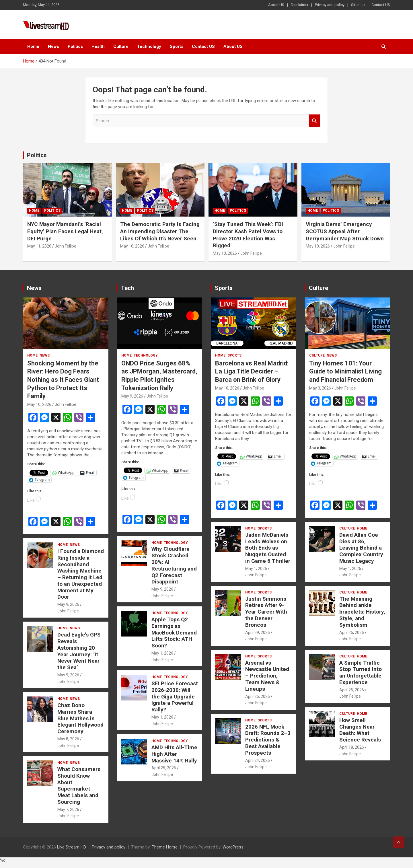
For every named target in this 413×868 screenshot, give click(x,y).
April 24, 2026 (258, 760)
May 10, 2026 (132, 246)
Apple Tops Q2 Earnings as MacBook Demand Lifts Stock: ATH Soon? (174, 632)
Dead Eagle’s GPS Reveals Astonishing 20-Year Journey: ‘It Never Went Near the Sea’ (79, 651)
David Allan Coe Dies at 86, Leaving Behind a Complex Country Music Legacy (361, 548)
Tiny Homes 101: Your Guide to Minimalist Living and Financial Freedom (345, 371)
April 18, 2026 (352, 747)
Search (315, 121)
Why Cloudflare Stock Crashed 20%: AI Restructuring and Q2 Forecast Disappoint (174, 565)
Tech (127, 288)
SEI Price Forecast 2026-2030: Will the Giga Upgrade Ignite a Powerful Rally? (175, 696)
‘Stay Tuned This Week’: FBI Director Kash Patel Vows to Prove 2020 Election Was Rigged (248, 235)
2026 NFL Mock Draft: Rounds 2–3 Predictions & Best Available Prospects (268, 740)
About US (276, 5)
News (53, 46)
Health (98, 46)
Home (33, 46)
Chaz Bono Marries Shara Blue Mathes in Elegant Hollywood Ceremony (80, 718)
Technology (149, 46)
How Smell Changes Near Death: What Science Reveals (360, 730)
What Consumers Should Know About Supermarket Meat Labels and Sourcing (79, 786)
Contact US (381, 5)
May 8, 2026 (68, 739)
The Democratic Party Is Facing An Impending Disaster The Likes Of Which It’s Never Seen (160, 231)
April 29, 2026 (258, 632)
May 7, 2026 (68, 809)
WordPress (233, 847)
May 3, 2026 (320, 388)
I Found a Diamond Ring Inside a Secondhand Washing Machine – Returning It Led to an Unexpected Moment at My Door (81, 574)
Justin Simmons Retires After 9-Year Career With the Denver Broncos (266, 612)
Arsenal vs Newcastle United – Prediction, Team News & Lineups (267, 676)
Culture (121, 46)
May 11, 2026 (39, 246)
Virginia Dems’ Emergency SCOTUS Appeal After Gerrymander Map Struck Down (345, 231)
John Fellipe (66, 246)
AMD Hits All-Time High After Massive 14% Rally (174, 754)
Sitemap (358, 5)
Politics (75, 46)
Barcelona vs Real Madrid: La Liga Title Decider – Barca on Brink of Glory (252, 371)
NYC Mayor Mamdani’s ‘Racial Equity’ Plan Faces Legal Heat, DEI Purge (65, 231)
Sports (177, 46)
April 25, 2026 (164, 768)
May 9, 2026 (68, 604)
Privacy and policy (330, 5)
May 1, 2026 (162, 653)
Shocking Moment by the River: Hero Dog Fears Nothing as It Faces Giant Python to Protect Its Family (63, 380)
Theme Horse (165, 847)
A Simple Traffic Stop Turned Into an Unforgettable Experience (361, 673)
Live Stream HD (72, 847)
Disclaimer (300, 5)
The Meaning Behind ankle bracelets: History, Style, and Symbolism (362, 612)
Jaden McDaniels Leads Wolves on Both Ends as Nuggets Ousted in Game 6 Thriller (268, 548)
